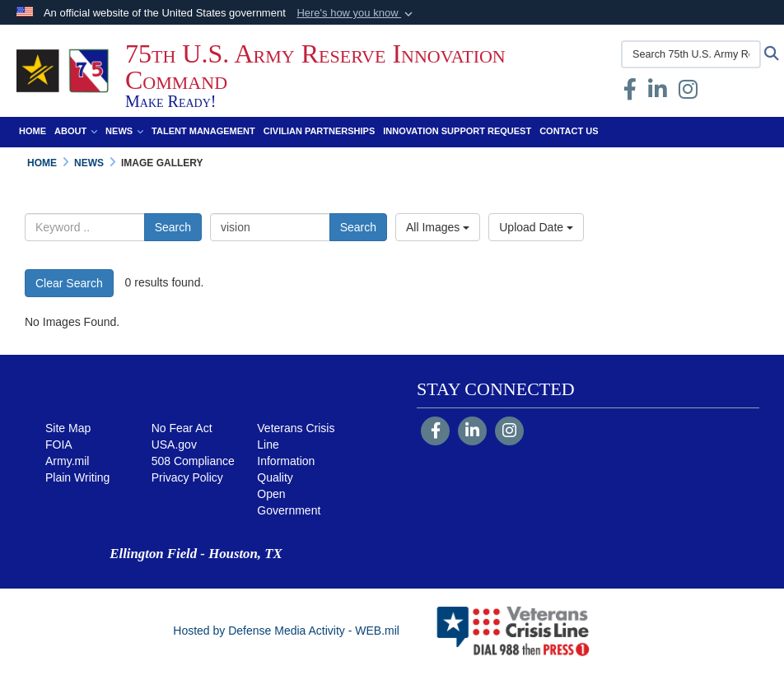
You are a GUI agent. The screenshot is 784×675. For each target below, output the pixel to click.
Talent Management (203, 131)
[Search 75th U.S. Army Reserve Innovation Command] (691, 54)
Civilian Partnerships (319, 131)
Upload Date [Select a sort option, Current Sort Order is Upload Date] (536, 227)
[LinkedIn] (472, 432)
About (76, 131)
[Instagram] (509, 432)
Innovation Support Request (457, 131)
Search (173, 227)
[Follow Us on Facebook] (435, 432)
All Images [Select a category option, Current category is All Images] (438, 227)
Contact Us (569, 131)
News (124, 131)
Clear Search (69, 283)
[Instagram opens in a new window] (688, 93)
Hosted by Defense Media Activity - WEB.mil (286, 631)
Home (33, 131)
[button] (356, 13)
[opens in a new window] (658, 93)
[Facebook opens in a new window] (630, 93)
